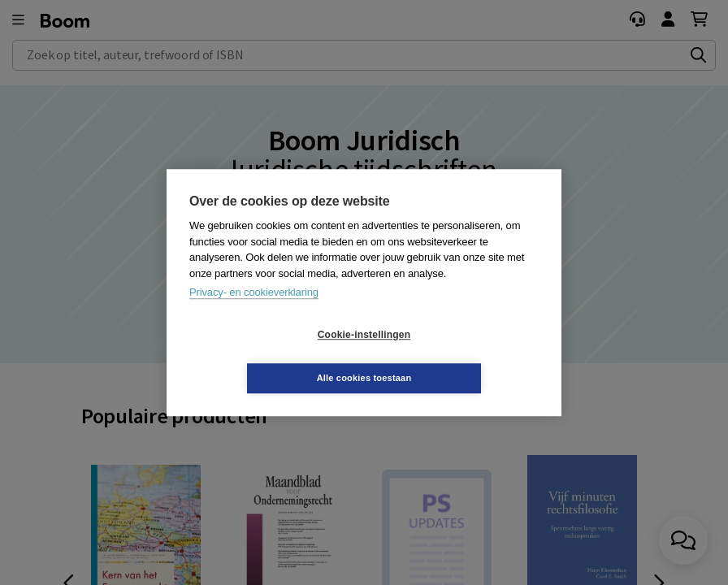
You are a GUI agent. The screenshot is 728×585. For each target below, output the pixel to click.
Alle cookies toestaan (461, 356)
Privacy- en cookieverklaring (254, 314)
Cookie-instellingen (267, 357)
